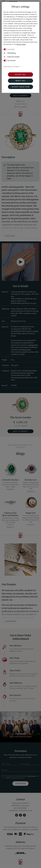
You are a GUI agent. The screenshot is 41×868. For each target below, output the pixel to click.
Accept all (21, 75)
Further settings (11, 67)
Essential (11, 49)
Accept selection (21, 87)
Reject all (21, 81)
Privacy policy (21, 44)
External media (13, 57)
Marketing (12, 53)
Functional (11, 61)
